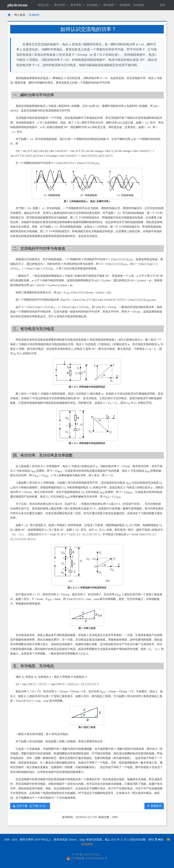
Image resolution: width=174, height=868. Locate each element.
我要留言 (154, 806)
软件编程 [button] (93, 5)
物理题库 (125, 5)
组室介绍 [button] (44, 5)
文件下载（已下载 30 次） (30, 806)
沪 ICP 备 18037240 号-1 (86, 854)
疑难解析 (34, 15)
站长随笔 (139, 5)
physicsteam (17, 5)
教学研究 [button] (60, 5)
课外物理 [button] (109, 5)
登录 (162, 5)
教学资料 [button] (76, 5)
